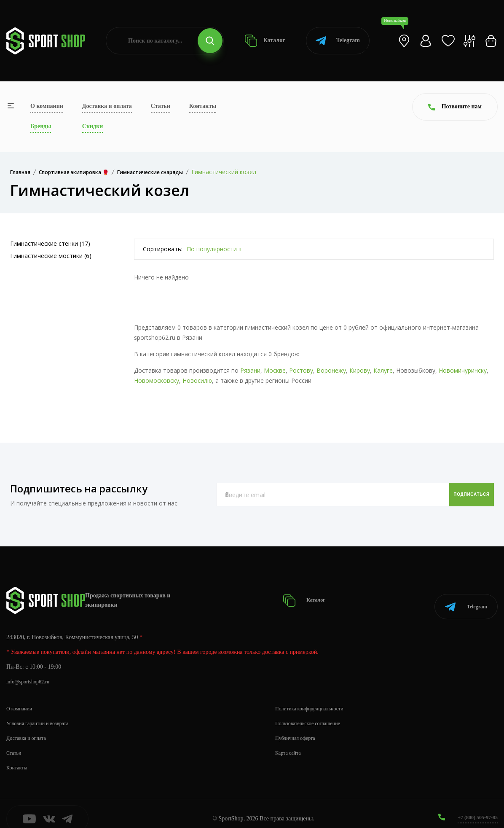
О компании (47, 106)
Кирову (360, 370)
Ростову (301, 370)
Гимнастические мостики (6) (51, 256)
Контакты (203, 106)
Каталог (265, 41)
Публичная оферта (298, 727)
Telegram (338, 41)
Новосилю (197, 380)
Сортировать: (163, 249)
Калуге (383, 370)
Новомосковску (157, 380)
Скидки (92, 126)
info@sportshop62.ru (31, 671)
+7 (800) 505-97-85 (474, 807)
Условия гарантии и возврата (43, 713)
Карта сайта (290, 742)
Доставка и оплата (107, 106)
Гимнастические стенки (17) (50, 243)
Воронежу (331, 370)
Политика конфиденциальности (315, 698)
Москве (275, 370)
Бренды (41, 126)
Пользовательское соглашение (313, 713)
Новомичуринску (463, 370)
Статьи (161, 106)
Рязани (250, 370)
